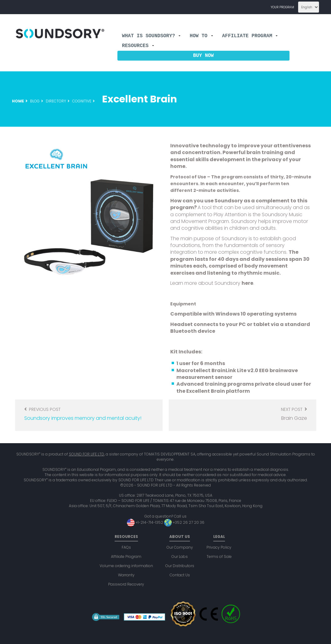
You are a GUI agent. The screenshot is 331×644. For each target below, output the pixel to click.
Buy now (203, 56)
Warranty (126, 575)
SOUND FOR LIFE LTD (87, 454)
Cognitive (82, 101)
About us (180, 537)
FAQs (126, 547)
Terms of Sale (219, 557)
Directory (56, 101)
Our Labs (180, 557)
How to (201, 36)
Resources (138, 46)
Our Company (180, 547)
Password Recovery (126, 584)
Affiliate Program (250, 36)
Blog (35, 101)
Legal (219, 537)
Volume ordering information (126, 566)
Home (18, 101)
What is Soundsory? (151, 36)
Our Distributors (180, 566)
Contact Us (180, 575)
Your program (282, 7)
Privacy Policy (219, 547)
